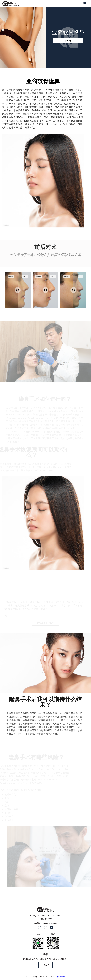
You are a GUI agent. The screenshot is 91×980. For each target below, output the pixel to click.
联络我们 (68, 41)
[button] (85, 4)
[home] (11, 4)
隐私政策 (61, 977)
